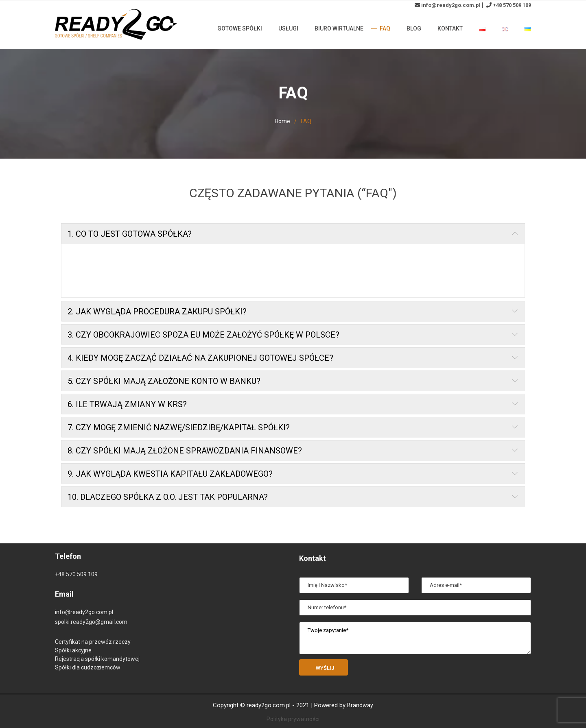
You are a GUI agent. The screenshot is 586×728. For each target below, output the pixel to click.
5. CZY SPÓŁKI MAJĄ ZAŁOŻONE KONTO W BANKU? (164, 385)
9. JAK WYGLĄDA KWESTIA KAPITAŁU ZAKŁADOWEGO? (170, 477)
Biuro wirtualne (339, 28)
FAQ (385, 28)
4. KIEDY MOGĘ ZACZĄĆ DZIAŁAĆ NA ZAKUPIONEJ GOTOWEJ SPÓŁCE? (200, 362)
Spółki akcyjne (73, 650)
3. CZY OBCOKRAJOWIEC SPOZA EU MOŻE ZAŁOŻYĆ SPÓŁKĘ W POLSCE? (203, 338)
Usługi (288, 28)
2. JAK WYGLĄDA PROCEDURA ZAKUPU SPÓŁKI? (157, 315)
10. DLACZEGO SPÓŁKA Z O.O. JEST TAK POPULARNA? (168, 501)
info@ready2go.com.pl (451, 5)
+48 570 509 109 (512, 5)
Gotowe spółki (240, 28)
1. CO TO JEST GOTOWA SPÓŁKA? (130, 238)
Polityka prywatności (293, 719)
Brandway (360, 705)
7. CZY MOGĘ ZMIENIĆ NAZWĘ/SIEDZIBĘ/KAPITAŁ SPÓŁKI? (179, 431)
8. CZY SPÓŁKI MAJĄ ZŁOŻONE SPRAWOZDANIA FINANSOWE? (185, 454)
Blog (414, 28)
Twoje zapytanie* (415, 638)
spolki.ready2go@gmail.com (91, 622)
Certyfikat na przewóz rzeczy (93, 642)
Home (282, 121)
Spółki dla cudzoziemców (88, 667)
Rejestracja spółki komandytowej (97, 659)
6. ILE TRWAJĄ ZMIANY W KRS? (127, 408)
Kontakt (450, 28)
